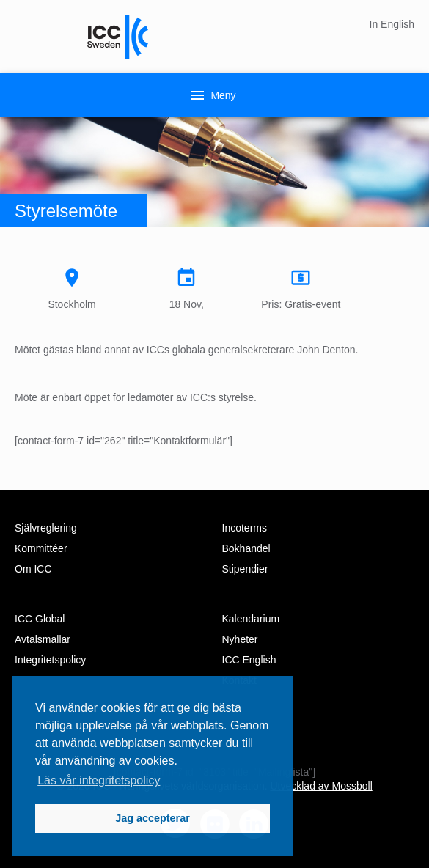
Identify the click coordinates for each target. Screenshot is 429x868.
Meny (212, 95)
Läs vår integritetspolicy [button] (99, 780)
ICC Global (40, 619)
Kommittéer (41, 548)
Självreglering (46, 528)
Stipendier (245, 569)
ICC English (249, 660)
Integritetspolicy (50, 660)
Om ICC (33, 569)
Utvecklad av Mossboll (321, 786)
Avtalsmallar (43, 639)
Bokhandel (246, 548)
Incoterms (245, 528)
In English (392, 24)
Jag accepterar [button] (153, 818)
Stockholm (72, 288)
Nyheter (240, 639)
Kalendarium (251, 619)
